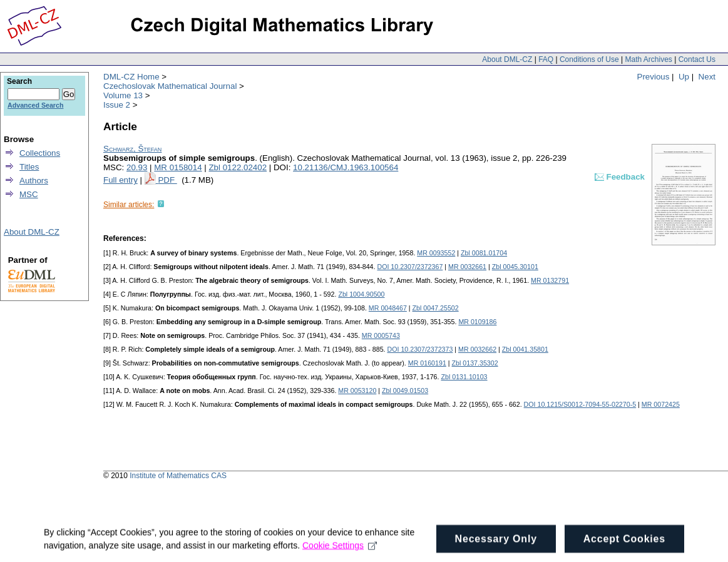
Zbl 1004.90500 (361, 294)
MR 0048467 (388, 308)
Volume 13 (123, 95)
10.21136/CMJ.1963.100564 (346, 167)
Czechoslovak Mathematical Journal (170, 86)
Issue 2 (117, 105)
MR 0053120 (357, 391)
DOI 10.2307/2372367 (410, 267)
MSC (29, 194)
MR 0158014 (178, 167)
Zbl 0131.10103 (464, 377)
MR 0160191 (427, 363)
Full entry (120, 180)
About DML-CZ (507, 59)
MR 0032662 (477, 349)
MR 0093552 (436, 253)
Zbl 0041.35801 (525, 349)
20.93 (137, 167)
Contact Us (697, 59)
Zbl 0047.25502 (436, 308)
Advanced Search (35, 105)
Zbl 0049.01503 (405, 391)
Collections (40, 153)
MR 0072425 (661, 404)
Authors (34, 181)
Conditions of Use (589, 59)
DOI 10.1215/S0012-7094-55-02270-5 (580, 404)
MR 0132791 (550, 280)
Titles (29, 167)
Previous (654, 77)
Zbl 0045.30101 (515, 267)
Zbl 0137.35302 (475, 363)
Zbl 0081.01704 (484, 253)
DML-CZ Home (131, 77)
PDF (167, 180)
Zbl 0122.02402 (238, 167)
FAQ (546, 59)
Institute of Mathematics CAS (178, 476)
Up (684, 77)
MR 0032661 (467, 267)
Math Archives (648, 59)
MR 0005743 (381, 335)
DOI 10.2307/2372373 (420, 349)
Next (707, 77)
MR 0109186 (477, 322)
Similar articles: (129, 205)
